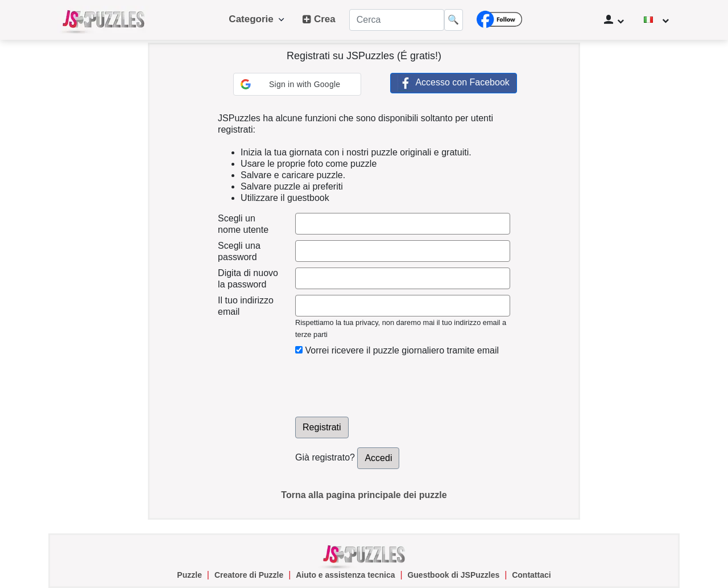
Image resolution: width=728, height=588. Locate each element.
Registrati (322, 427)
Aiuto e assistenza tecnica (345, 575)
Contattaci (531, 575)
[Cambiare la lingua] (656, 20)
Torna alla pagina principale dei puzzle (364, 495)
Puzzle (189, 575)
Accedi (378, 458)
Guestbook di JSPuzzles (453, 575)
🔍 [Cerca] (453, 20)
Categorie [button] (257, 19)
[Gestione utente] (614, 20)
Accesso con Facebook (454, 83)
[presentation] (382, 383)
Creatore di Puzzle (249, 575)
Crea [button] (319, 19)
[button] (297, 84)
